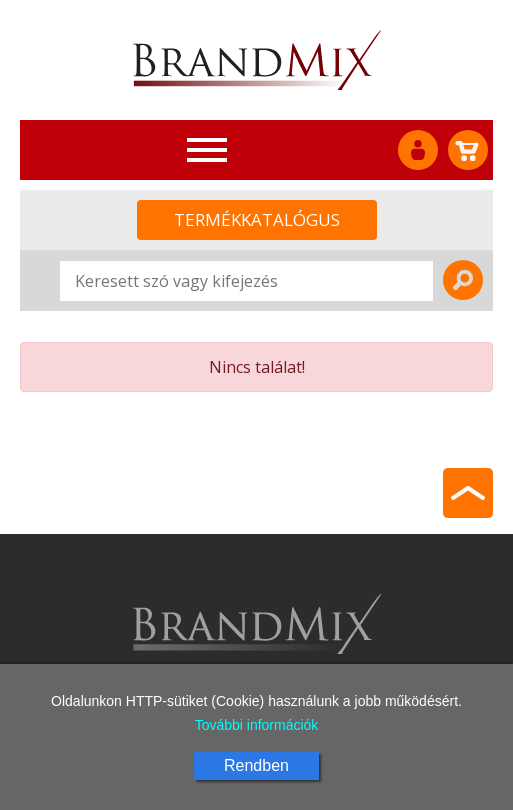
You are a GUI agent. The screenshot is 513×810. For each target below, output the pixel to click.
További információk (257, 725)
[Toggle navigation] (206, 150)
